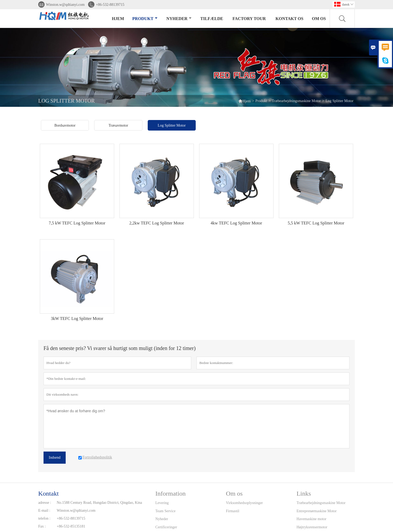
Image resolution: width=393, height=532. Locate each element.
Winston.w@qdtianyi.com (65, 5)
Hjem (118, 19)
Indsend (55, 457)
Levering (162, 503)
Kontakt (48, 493)
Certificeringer (166, 527)
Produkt (145, 19)
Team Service (165, 511)
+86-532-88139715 (110, 5)
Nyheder (179, 19)
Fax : (42, 526)
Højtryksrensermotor (312, 527)
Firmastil (233, 511)
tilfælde (212, 19)
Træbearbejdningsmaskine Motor (296, 101)
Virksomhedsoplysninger (245, 503)
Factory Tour (249, 19)
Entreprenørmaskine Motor (317, 511)
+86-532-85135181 (71, 526)
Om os (319, 19)
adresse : (45, 503)
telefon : (44, 518)
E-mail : (44, 511)
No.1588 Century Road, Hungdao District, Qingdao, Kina (99, 503)
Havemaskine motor (311, 519)
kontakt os (290, 19)
